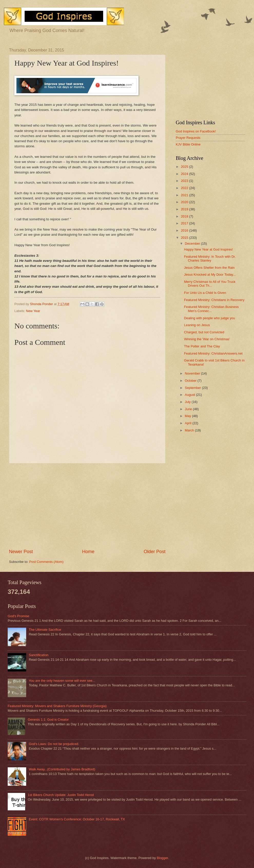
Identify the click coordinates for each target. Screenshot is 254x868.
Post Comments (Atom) (46, 562)
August (190, 395)
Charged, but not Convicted (204, 332)
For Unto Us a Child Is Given (205, 293)
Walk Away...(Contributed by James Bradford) (62, 769)
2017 (185, 223)
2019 (185, 209)
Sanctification (39, 655)
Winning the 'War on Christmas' (207, 339)
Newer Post (21, 552)
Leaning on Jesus (197, 325)
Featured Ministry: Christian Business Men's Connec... (211, 309)
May (188, 416)
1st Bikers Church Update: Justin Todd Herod (61, 795)
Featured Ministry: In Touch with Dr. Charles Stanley (210, 259)
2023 (185, 181)
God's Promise (18, 616)
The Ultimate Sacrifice (45, 630)
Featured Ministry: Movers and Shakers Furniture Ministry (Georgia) (57, 706)
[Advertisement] (87, 506)
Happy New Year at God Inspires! (208, 249)
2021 (185, 195)
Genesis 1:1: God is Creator (48, 720)
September (193, 388)
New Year (33, 311)
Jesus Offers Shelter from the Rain (209, 268)
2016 (185, 230)
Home (88, 552)
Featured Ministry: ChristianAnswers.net (213, 353)
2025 (185, 167)
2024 (185, 174)
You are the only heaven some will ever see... (62, 681)
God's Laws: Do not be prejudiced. (54, 744)
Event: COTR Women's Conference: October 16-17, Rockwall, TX (77, 819)
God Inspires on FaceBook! (196, 131)
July (188, 402)
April (188, 423)
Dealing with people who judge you (209, 318)
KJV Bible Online (188, 144)
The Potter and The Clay (202, 346)
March (190, 430)
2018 (185, 216)
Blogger (162, 858)
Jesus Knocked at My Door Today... (210, 275)
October (191, 381)
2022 (185, 188)
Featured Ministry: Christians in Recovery (214, 300)
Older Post (155, 552)
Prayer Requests (188, 138)
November (193, 373)
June (189, 409)
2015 (185, 238)
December (193, 244)
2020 (185, 202)
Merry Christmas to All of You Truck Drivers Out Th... (210, 284)
